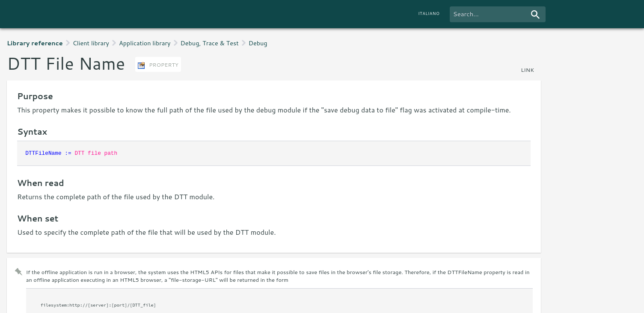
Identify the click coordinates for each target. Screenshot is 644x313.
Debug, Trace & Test (210, 43)
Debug (258, 43)
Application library (145, 43)
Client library (91, 43)
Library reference (35, 43)
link (527, 70)
